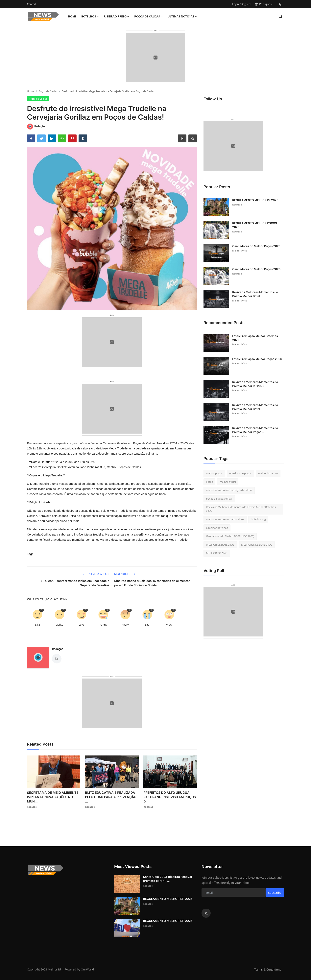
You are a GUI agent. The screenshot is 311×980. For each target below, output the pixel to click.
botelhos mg (258, 519)
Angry (125, 625)
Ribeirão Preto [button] (117, 16)
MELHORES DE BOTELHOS (257, 545)
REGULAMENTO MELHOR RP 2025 (168, 921)
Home (72, 16)
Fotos (209, 482)
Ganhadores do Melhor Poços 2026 (256, 269)
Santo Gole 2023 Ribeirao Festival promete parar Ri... (167, 879)
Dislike (59, 625)
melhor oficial (228, 482)
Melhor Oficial (240, 251)
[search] (280, 16)
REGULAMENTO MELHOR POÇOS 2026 (255, 225)
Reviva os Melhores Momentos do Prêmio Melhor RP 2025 (255, 384)
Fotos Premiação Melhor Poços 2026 (257, 359)
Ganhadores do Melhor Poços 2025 (256, 246)
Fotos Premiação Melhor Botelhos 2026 (255, 338)
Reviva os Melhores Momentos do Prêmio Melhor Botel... (255, 294)
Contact (32, 4)
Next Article (125, 574)
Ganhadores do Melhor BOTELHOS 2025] (230, 536)
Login (236, 4)
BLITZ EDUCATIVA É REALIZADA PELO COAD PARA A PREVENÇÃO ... (111, 797)
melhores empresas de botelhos (225, 519)
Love (81, 625)
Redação (58, 649)
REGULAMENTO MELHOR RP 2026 (255, 200)
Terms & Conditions (268, 969)
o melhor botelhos (217, 528)
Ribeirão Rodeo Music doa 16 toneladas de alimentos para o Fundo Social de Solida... (152, 583)
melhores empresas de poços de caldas (229, 490)
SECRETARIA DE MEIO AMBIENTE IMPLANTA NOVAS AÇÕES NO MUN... (53, 797)
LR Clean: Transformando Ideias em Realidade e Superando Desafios (75, 583)
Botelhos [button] (90, 16)
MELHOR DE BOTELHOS (220, 545)
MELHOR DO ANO (217, 553)
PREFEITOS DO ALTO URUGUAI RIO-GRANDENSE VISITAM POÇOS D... (170, 797)
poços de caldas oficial (219, 499)
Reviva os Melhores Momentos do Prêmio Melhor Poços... (255, 430)
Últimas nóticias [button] (182, 16)
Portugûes (263, 4)
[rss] (206, 913)
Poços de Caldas (48, 91)
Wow (169, 625)
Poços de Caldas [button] (149, 16)
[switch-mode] (281, 4)
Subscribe (275, 893)
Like (37, 625)
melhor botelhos (268, 473)
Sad (147, 625)
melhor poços (214, 473)
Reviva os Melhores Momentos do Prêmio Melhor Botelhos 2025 (241, 509)
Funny (103, 625)
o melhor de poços (240, 473)
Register (246, 4)
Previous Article (96, 574)
